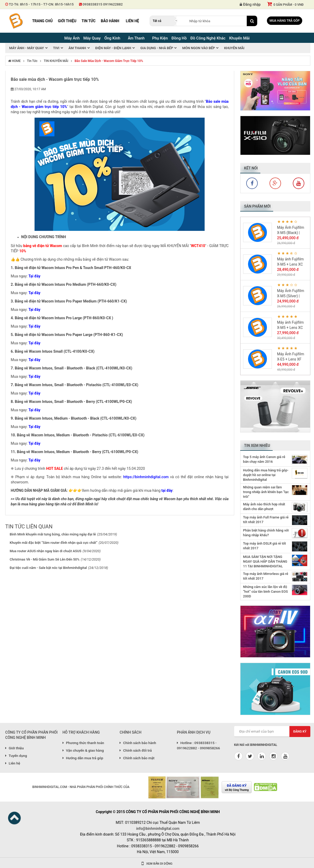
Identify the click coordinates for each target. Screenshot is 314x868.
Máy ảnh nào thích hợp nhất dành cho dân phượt (264, 507)
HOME (14, 61)
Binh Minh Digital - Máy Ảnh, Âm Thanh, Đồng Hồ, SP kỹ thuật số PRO (16, 21)
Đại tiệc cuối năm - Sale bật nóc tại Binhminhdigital (48, 568)
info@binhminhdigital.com (158, 829)
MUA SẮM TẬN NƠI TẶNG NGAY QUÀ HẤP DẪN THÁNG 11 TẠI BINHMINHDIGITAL (265, 561)
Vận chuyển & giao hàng (83, 750)
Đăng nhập (250, 4)
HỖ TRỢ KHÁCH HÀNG (81, 732)
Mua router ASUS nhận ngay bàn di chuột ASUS (46, 551)
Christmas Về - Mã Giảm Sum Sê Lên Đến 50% (45, 559)
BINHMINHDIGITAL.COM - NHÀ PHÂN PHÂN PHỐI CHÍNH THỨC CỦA (81, 787)
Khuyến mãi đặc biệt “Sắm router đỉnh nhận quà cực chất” (54, 543)
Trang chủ (42, 21)
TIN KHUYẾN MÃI (56, 61)
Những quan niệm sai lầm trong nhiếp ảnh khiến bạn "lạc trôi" (266, 492)
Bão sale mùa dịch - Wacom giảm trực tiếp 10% (109, 61)
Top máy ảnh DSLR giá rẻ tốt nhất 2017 (265, 546)
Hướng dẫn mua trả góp (83, 758)
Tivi (56, 48)
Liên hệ (133, 21)
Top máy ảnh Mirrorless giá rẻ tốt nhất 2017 (266, 576)
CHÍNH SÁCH (130, 732)
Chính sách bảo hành (138, 743)
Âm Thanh (136, 38)
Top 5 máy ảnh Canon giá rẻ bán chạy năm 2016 (264, 459)
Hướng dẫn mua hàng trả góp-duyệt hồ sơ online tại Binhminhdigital (266, 475)
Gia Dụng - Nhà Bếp (157, 48)
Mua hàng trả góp (285, 21)
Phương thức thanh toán (83, 743)
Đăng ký (300, 732)
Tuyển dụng (16, 756)
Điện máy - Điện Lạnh (113, 48)
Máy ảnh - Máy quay (27, 48)
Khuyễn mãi (234, 48)
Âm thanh (77, 48)
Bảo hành (110, 21)
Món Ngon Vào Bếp (198, 48)
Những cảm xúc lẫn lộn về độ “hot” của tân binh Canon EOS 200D (265, 592)
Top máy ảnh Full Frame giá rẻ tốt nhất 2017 (266, 520)
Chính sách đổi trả (136, 750)
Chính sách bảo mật (137, 758)
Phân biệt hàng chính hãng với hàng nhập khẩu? (266, 533)
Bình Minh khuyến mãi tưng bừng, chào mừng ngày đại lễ (53, 534)
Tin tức (89, 21)
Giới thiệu (67, 21)
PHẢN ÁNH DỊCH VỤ (194, 732)
